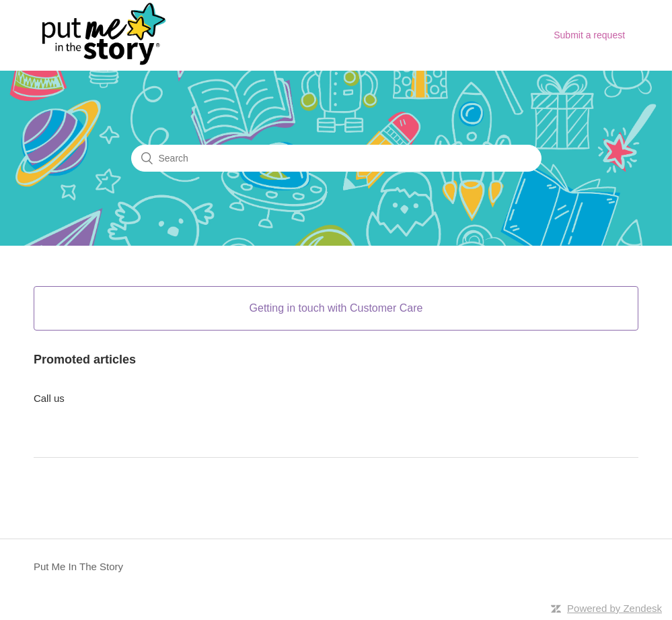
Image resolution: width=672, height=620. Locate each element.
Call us (49, 398)
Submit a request (589, 35)
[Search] (336, 158)
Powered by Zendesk (614, 608)
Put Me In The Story (78, 566)
